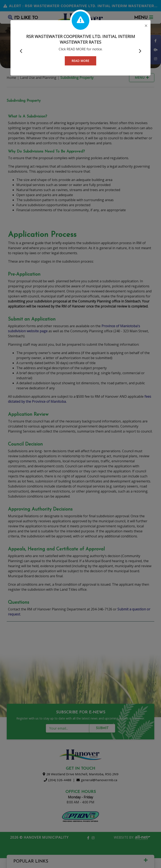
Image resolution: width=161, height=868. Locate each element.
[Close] (146, 26)
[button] (21, 51)
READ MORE (80, 61)
